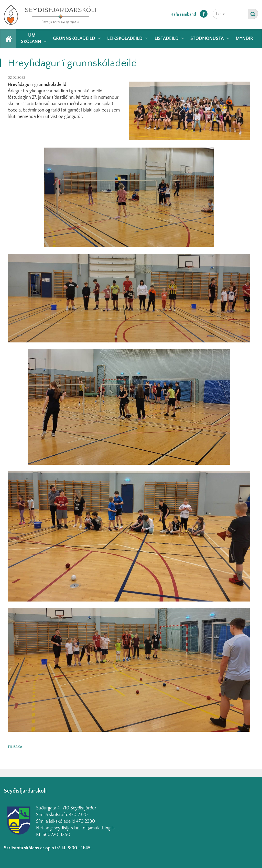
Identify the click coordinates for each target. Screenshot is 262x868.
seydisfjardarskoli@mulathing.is (84, 828)
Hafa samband (183, 14)
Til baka (15, 747)
